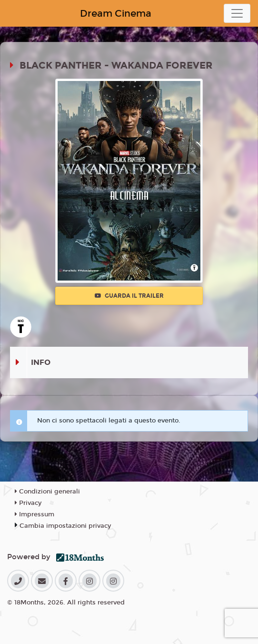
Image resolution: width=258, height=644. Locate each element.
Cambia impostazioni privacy (65, 526)
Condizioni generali (47, 492)
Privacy (28, 503)
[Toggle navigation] (237, 13)
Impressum (35, 514)
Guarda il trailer (129, 296)
